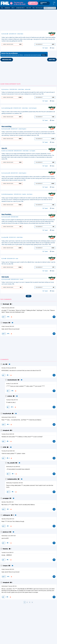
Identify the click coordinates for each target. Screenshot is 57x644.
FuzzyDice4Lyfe (7, 414)
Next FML (52, 60)
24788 (5, 447)
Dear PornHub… (7, 215)
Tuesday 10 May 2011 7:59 (12, 400)
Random (7, 8)
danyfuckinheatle (12, 380)
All (2, 8)
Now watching (6, 127)
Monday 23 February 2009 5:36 (9, 368)
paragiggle (6, 498)
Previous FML (7, 60)
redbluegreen (7, 515)
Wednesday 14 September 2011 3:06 (14, 483)
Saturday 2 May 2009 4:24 (7, 502)
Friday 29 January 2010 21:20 (8, 308)
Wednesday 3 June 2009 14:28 (9, 536)
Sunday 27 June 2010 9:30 (12, 384)
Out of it (4, 148)
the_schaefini (11, 463)
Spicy (13, 8)
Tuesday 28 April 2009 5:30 (8, 434)
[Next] (32, 602)
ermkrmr (10, 396)
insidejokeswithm (12, 479)
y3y (4, 364)
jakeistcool (6, 532)
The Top (29, 8)
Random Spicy (20, 8)
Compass (5, 323)
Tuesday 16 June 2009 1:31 (7, 553)
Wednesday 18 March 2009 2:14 (9, 417)
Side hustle (5, 277)
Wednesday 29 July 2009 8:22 (13, 467)
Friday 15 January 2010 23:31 (8, 326)
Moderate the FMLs (44, 3)
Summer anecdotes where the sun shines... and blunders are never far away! (24, 54)
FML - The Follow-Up (38, 8)
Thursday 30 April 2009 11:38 (8, 451)
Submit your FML (32, 3)
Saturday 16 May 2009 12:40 (8, 519)
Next (29, 296)
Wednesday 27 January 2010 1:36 (9, 586)
